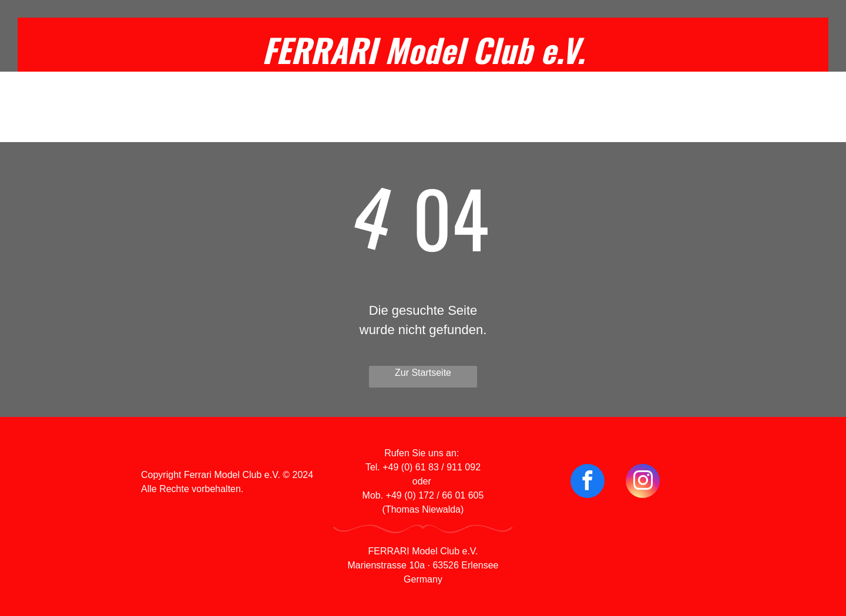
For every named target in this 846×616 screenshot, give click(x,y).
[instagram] (643, 482)
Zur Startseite (423, 373)
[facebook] (587, 482)
